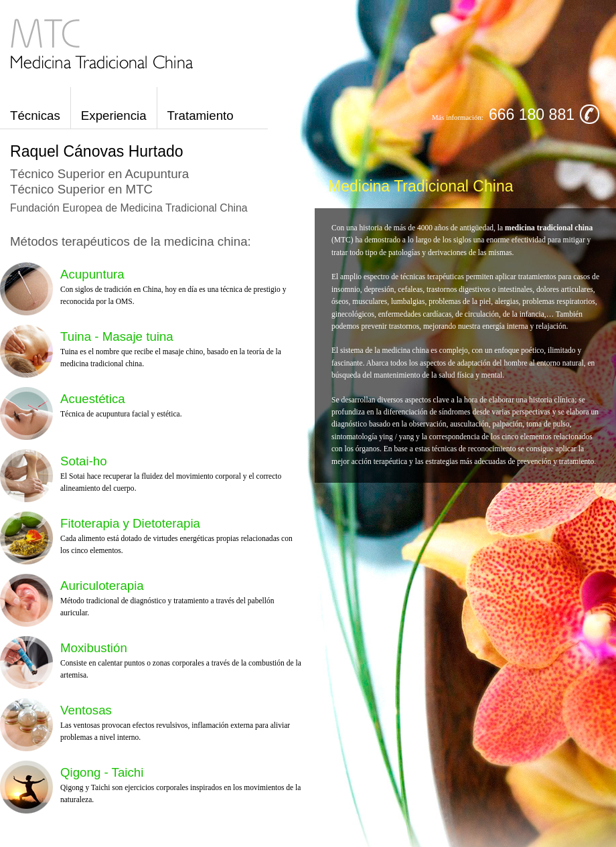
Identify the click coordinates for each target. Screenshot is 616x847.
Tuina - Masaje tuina (117, 336)
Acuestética (93, 399)
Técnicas (35, 115)
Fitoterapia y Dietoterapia (130, 523)
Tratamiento (201, 115)
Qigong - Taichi (102, 772)
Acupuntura (92, 274)
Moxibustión (94, 648)
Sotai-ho (84, 461)
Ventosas (86, 710)
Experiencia (114, 115)
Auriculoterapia (102, 586)
